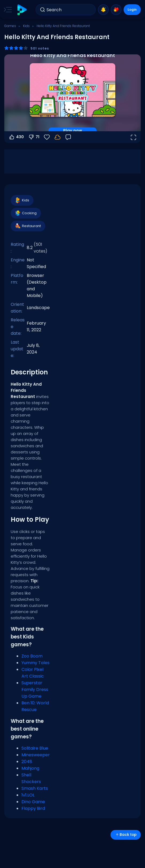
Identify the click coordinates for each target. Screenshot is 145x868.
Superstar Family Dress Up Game (35, 689)
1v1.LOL (28, 795)
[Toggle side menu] (7, 10)
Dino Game (33, 802)
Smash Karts (35, 788)
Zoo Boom (32, 656)
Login (132, 10)
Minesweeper (36, 755)
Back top (126, 835)
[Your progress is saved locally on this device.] (58, 137)
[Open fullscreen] (133, 137)
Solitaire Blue (35, 748)
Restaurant (28, 226)
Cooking (26, 213)
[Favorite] (47, 137)
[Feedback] (68, 137)
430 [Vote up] (16, 137)
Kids (26, 26)
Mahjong (30, 768)
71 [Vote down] (34, 137)
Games (10, 26)
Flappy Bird (33, 808)
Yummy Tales (35, 663)
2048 (27, 762)
